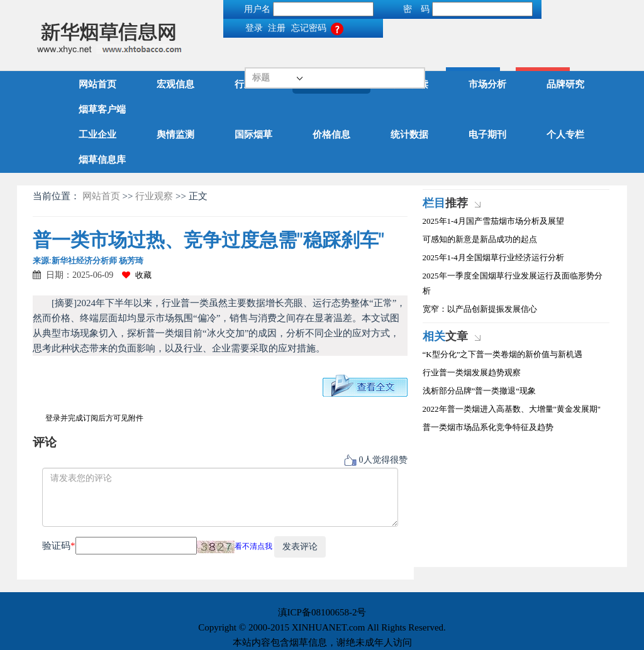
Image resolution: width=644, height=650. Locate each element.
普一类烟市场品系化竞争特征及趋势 (488, 427)
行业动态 (253, 84)
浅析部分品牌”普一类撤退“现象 (480, 391)
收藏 (137, 275)
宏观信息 (175, 84)
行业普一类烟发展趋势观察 (472, 372)
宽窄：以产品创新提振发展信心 (480, 309)
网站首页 (97, 84)
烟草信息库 (102, 160)
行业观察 (331, 84)
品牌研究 (565, 84)
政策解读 (409, 84)
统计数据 (409, 135)
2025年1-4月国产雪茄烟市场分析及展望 (493, 221)
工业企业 (97, 135)
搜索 (312, 61)
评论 (45, 442)
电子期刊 (487, 135)
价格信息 (331, 135)
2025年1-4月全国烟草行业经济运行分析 (493, 257)
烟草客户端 (102, 109)
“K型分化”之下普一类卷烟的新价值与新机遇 (503, 354)
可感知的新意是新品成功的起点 (480, 239)
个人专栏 (565, 135)
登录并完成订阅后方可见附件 (94, 418)
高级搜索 (382, 61)
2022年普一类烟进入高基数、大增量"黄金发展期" (512, 409)
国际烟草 (253, 135)
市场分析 (487, 84)
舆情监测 (175, 135)
